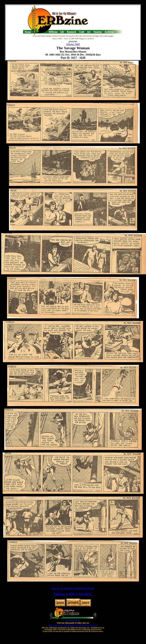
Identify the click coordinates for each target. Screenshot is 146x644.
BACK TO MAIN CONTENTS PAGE (73, 588)
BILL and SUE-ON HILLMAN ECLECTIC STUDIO (73, 625)
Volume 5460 (73, 44)
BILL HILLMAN (73, 620)
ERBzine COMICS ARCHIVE (73, 594)
